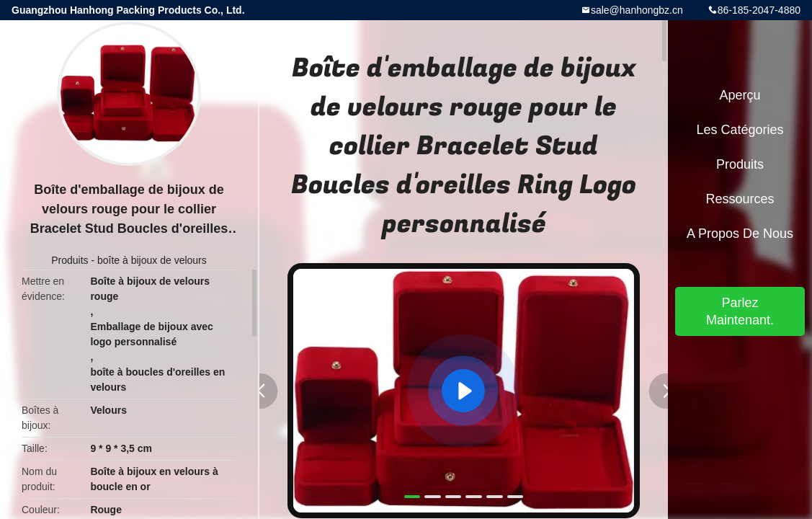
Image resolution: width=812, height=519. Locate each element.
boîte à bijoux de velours (152, 260)
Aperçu (740, 95)
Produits (70, 260)
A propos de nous (740, 234)
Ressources (740, 199)
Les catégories (740, 130)
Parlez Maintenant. (740, 311)
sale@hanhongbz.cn (637, 10)
